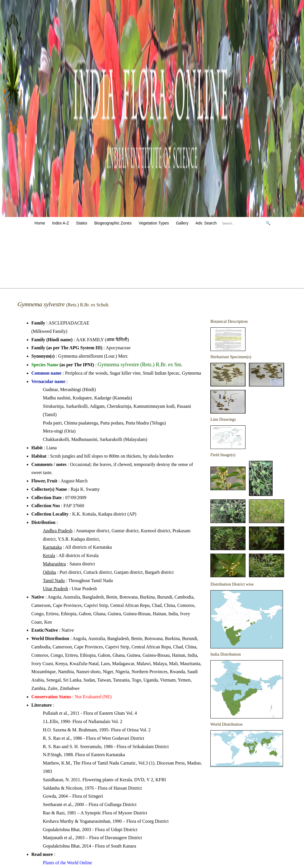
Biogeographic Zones (113, 223)
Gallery (182, 223)
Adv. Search (206, 223)
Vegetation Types (154, 223)
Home (40, 223)
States (82, 223)
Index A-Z (61, 223)
